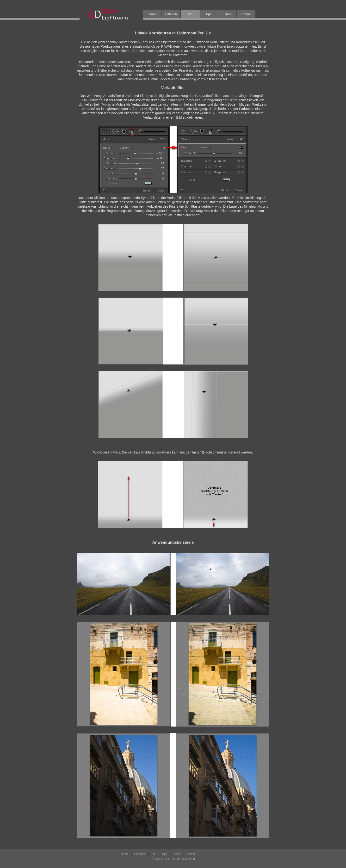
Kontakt (246, 14)
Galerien (171, 14)
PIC (154, 854)
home (152, 14)
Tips (209, 14)
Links (227, 14)
